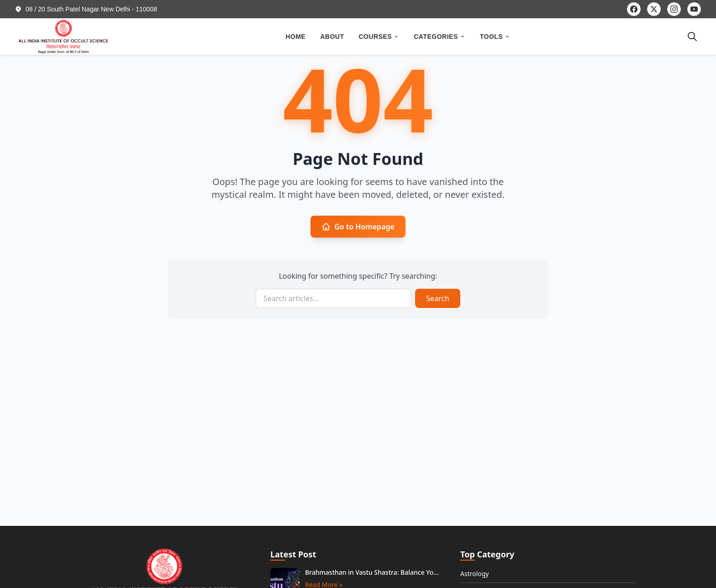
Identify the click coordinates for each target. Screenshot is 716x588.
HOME (295, 37)
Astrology (475, 574)
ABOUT (332, 37)
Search (438, 298)
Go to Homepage (358, 227)
